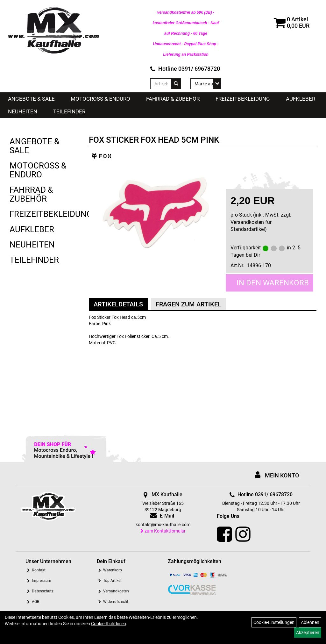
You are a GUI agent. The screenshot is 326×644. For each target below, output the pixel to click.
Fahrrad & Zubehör (173, 99)
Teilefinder (69, 111)
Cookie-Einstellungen (274, 622)
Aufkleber (301, 99)
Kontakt (39, 570)
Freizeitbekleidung (243, 99)
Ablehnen (310, 622)
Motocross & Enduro (100, 99)
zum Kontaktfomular (163, 531)
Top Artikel (112, 581)
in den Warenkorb (273, 283)
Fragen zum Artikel (188, 304)
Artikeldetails (118, 304)
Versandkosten (116, 591)
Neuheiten (23, 111)
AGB (35, 602)
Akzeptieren (308, 633)
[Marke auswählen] (206, 84)
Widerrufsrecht (116, 602)
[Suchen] (176, 84)
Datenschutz (43, 591)
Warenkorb (113, 570)
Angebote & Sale (31, 99)
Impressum (42, 581)
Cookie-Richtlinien (109, 624)
